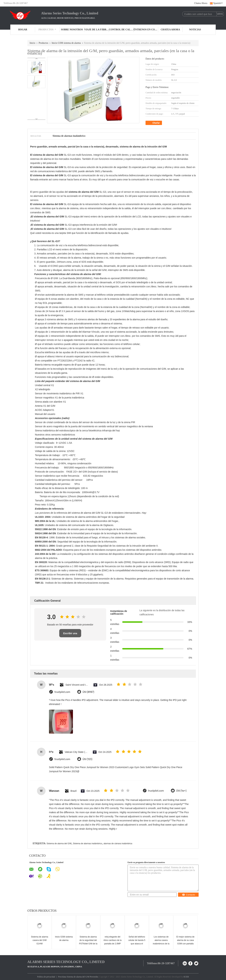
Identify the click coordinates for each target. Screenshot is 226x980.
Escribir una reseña (70, 635)
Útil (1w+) (181, 791)
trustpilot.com (62, 692)
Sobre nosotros (72, 30)
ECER (186, 977)
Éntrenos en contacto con (146, 30)
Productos (47, 30)
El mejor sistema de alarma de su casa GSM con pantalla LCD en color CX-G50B (185, 944)
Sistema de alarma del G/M (59, 844)
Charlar (154, 123)
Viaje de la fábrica (97, 30)
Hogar (23, 30)
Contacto (189, 895)
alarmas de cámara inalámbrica (118, 844)
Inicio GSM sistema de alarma (66, 43)
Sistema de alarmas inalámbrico (88, 844)
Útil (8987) (88, 692)
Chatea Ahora (201, 3)
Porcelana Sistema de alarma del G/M (74, 977)
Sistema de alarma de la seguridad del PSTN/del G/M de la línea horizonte (88, 942)
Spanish (218, 3)
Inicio (32, 43)
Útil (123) (87, 759)
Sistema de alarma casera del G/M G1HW (40, 940)
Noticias (195, 30)
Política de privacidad (46, 977)
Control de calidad (121, 30)
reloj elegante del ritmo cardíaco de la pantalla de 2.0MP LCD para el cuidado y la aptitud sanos (112, 944)
